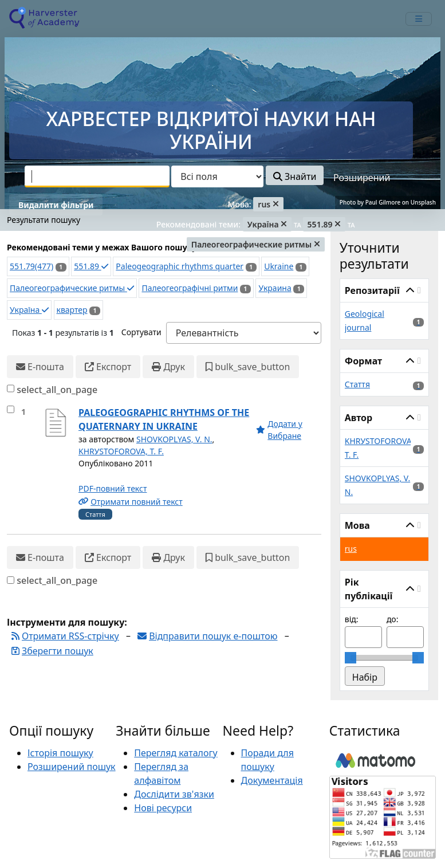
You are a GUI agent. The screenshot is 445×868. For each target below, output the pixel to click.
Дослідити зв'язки (174, 794)
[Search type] (217, 176)
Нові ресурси (163, 808)
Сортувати (141, 332)
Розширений (362, 178)
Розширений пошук (72, 767)
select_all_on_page (57, 390)
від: (352, 619)
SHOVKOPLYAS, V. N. (174, 439)
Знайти (295, 176)
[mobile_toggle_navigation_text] (419, 19)
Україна (29, 310)
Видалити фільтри (56, 205)
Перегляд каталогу (176, 753)
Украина (275, 288)
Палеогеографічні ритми (190, 288)
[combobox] (97, 176)
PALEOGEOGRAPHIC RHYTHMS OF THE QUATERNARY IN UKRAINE (164, 419)
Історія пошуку (60, 753)
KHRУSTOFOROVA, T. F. (121, 451)
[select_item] (11, 409)
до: (393, 619)
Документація (272, 780)
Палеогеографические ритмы (72, 288)
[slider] (351, 658)
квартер (72, 310)
